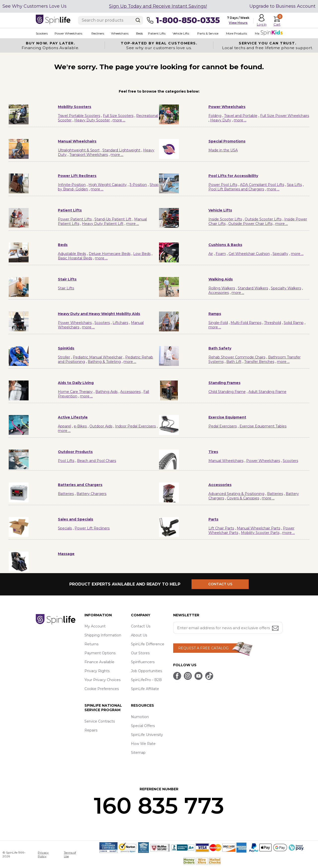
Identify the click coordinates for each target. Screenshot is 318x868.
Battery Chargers (91, 494)
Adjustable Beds (72, 254)
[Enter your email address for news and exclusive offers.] (228, 628)
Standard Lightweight (121, 150)
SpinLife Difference (148, 644)
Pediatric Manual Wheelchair (98, 357)
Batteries (66, 494)
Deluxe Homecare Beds (110, 254)
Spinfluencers (143, 662)
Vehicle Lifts (181, 33)
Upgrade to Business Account (282, 6)
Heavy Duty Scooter (92, 120)
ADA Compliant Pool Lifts (262, 185)
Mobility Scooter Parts (260, 533)
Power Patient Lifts (75, 219)
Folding (215, 116)
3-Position (138, 185)
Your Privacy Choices (102, 680)
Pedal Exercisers (223, 426)
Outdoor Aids (101, 426)
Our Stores (140, 653)
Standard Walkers (253, 288)
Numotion (140, 717)
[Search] (138, 20)
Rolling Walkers (222, 288)
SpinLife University (147, 735)
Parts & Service (208, 33)
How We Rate (143, 744)
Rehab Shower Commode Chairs (237, 357)
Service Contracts (100, 721)
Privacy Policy (43, 854)
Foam (221, 254)
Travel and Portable (241, 116)
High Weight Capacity (108, 185)
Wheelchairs (120, 33)
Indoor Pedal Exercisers (135, 426)
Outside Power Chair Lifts (250, 224)
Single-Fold (218, 323)
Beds (139, 33)
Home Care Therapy (75, 392)
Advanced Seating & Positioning (236, 494)
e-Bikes (80, 426)
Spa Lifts (294, 185)
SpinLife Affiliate (145, 689)
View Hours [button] (238, 23)
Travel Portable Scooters (79, 116)
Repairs (91, 730)
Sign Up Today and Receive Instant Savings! (158, 6)
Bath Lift (234, 362)
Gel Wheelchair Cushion (249, 254)
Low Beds (142, 254)
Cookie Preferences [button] (102, 689)
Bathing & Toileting (104, 362)
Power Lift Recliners (92, 528)
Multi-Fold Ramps (246, 323)
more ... (119, 120)
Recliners (98, 33)
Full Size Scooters (118, 116)
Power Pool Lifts (223, 185)
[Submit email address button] (276, 629)
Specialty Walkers (286, 288)
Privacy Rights (97, 671)
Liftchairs (120, 323)
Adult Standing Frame (267, 392)
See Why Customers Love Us (35, 6)
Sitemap (138, 753)
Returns (91, 644)
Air (211, 254)
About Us (139, 635)
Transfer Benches (259, 362)
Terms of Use (70, 854)
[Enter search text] (111, 20)
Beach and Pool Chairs (97, 461)
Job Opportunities (146, 671)
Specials (65, 528)
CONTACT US (220, 584)
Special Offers (143, 726)
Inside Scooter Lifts (225, 219)
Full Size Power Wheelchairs (285, 116)
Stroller (64, 357)
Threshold (273, 323)
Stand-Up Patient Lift (113, 219)
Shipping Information (103, 635)
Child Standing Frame (227, 392)
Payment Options (100, 653)
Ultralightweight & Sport (79, 150)
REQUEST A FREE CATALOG (203, 648)
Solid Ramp (294, 323)
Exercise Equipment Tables (263, 426)
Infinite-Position (72, 185)
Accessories (219, 293)
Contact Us (141, 626)
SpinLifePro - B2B (146, 680)
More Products (237, 33)
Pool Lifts (66, 461)
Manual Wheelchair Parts (258, 528)
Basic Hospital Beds (75, 258)
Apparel (64, 426)
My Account (95, 626)
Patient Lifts (157, 33)
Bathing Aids (106, 392)
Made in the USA (223, 150)
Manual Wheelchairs (226, 461)
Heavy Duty (221, 120)
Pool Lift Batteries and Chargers (236, 189)
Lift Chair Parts (221, 528)
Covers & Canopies (243, 498)
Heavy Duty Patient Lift (103, 224)
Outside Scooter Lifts (263, 219)
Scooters (42, 33)
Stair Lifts (66, 288)
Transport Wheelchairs (89, 155)
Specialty (280, 254)
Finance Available (99, 662)
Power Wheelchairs (68, 33)
